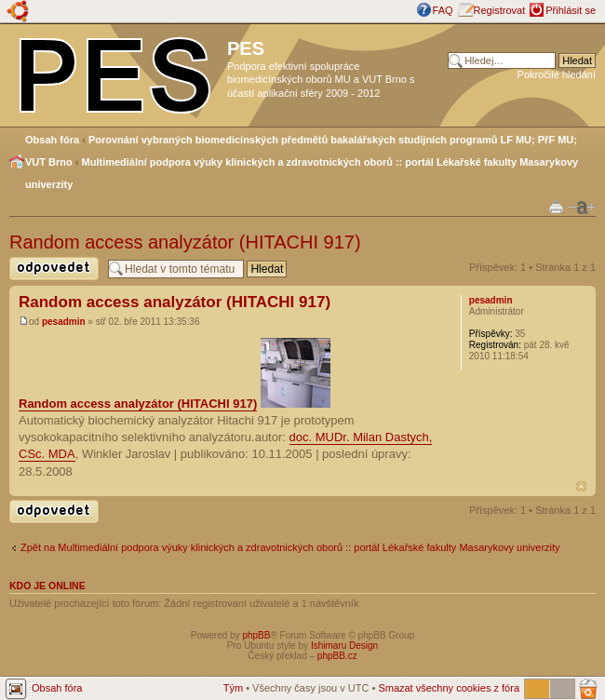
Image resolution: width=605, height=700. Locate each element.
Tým (233, 688)
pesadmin (64, 322)
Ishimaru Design (344, 646)
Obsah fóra (52, 140)
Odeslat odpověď (54, 269)
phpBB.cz (337, 656)
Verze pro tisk (556, 206)
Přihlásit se (571, 10)
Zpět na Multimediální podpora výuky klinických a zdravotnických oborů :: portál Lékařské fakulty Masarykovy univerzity (290, 547)
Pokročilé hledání (557, 74)
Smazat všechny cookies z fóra (449, 688)
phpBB (256, 635)
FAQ (443, 10)
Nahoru (581, 486)
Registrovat (500, 10)
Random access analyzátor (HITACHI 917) (185, 242)
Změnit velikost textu (582, 208)
